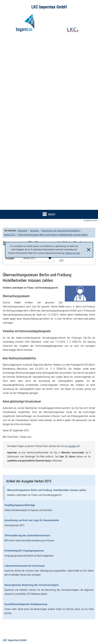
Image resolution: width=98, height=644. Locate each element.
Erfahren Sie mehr (73, 253)
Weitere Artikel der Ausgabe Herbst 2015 (74, 258)
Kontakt (72, 446)
